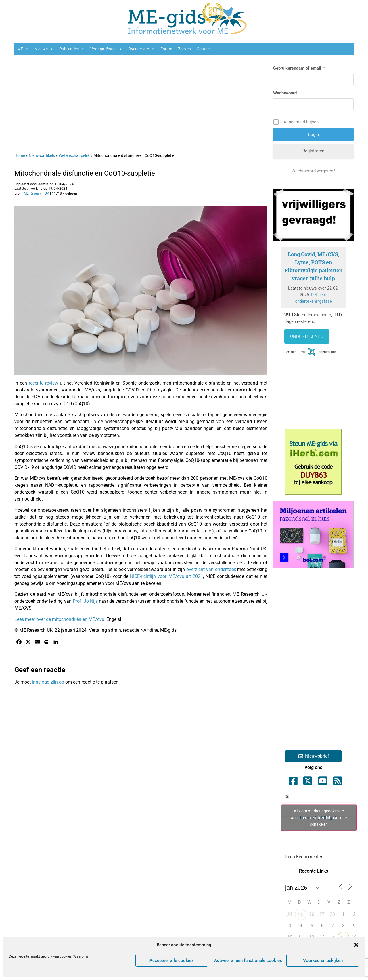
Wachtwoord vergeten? (313, 171)
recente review (43, 383)
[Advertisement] (141, 101)
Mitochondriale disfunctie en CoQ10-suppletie (85, 173)
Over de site (141, 49)
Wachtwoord (287, 93)
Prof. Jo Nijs (85, 601)
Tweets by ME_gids (319, 818)
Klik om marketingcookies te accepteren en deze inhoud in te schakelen (319, 817)
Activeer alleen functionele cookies (248, 960)
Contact (204, 49)
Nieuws (44, 49)
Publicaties (72, 49)
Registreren (313, 151)
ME (23, 49)
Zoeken (184, 49)
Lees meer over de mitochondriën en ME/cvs (59, 619)
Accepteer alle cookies (172, 960)
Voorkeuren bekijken (323, 960)
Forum (166, 49)
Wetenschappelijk (74, 155)
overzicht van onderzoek (210, 569)
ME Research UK (37, 193)
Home (20, 155)
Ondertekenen (307, 336)
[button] (356, 945)
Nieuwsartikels (42, 155)
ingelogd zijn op (48, 682)
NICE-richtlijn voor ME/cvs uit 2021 (166, 576)
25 (301, 915)
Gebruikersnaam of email (299, 68)
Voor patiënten (106, 49)
